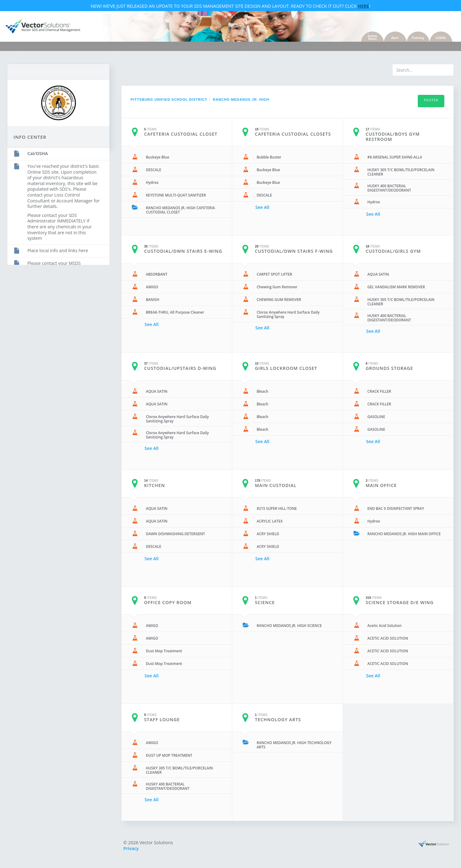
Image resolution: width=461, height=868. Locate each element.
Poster (424, 103)
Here (363, 7)
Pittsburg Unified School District (172, 102)
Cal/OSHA (44, 152)
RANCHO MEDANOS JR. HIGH (245, 102)
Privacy (135, 851)
